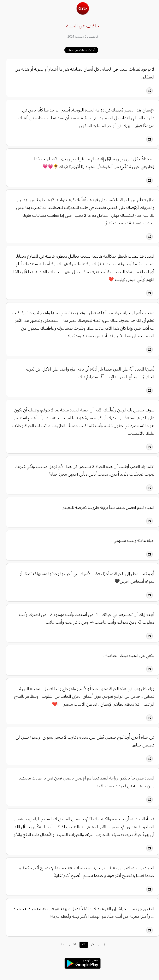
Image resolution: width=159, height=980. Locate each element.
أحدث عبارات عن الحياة (78, 50)
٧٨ (81, 945)
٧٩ (72, 945)
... (66, 945)
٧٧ (89, 945)
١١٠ (59, 945)
